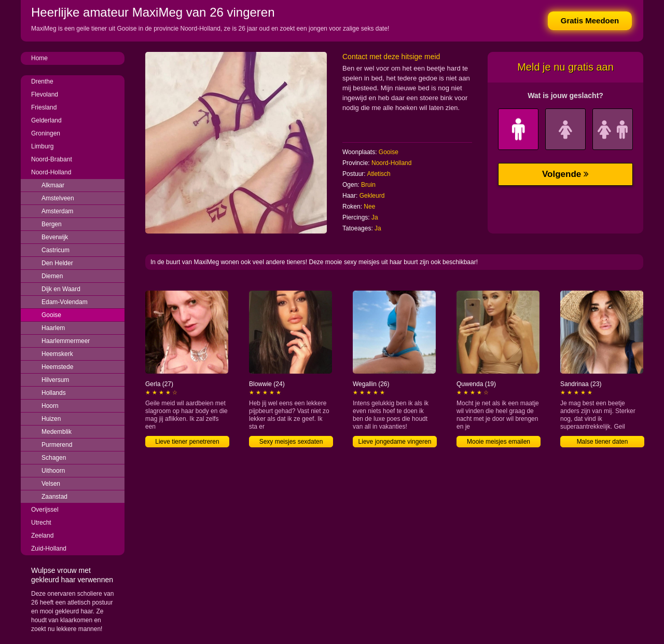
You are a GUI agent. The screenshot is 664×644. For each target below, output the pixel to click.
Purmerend (57, 445)
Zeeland (42, 536)
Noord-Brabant (52, 159)
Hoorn (50, 406)
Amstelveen (58, 198)
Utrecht (41, 523)
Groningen (46, 133)
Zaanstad (54, 497)
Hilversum (55, 380)
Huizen (51, 419)
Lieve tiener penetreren (187, 442)
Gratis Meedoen (590, 20)
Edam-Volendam (65, 302)
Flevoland (45, 94)
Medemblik (57, 432)
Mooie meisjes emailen (499, 442)
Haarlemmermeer (66, 341)
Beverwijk (55, 237)
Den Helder (57, 263)
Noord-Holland (51, 172)
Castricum (56, 250)
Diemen (52, 276)
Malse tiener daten (603, 442)
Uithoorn (53, 471)
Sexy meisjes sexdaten (291, 442)
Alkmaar (53, 185)
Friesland (44, 107)
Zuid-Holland (49, 549)
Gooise (51, 315)
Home (39, 58)
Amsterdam (57, 211)
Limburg (42, 146)
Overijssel (45, 510)
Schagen (54, 458)
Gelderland (46, 120)
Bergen (52, 224)
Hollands (54, 393)
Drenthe (42, 81)
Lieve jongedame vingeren (395, 442)
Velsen (51, 484)
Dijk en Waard (61, 289)
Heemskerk (57, 354)
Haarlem (53, 328)
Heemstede (57, 367)
